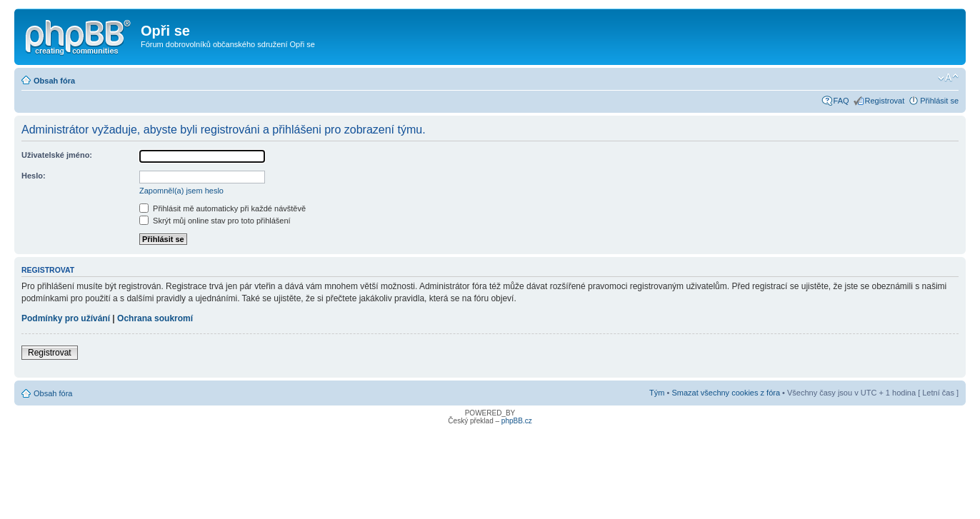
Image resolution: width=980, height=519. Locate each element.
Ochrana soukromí (155, 318)
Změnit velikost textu (948, 78)
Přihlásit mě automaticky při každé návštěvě (222, 208)
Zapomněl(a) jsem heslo (181, 191)
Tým (657, 393)
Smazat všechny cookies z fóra (726, 393)
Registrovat (885, 101)
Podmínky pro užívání (66, 318)
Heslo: (34, 176)
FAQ (841, 101)
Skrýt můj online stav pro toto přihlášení (215, 221)
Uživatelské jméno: (57, 155)
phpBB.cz (517, 421)
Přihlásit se (939, 101)
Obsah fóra (54, 81)
